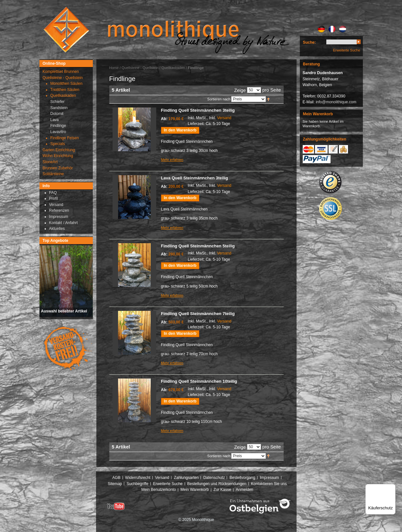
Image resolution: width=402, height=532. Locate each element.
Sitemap (115, 484)
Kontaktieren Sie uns (269, 484)
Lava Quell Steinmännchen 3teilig (195, 178)
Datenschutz (214, 478)
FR (332, 29)
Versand (224, 118)
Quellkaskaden (173, 68)
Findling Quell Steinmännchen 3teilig (198, 110)
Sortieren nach (219, 99)
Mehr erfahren (172, 160)
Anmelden (244, 490)
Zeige (240, 90)
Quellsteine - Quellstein (140, 68)
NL (343, 29)
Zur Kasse (222, 490)
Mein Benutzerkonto (159, 490)
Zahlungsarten (186, 478)
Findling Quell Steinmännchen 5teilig (198, 246)
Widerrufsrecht (138, 478)
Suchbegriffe (138, 484)
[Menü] (392, 488)
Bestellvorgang (242, 478)
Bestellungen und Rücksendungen (217, 484)
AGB (116, 478)
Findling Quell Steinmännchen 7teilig (198, 314)
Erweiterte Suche (347, 50)
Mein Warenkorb (195, 490)
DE (321, 29)
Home (114, 68)
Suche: (310, 42)
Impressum (269, 478)
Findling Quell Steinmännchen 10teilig (199, 381)
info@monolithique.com (336, 102)
